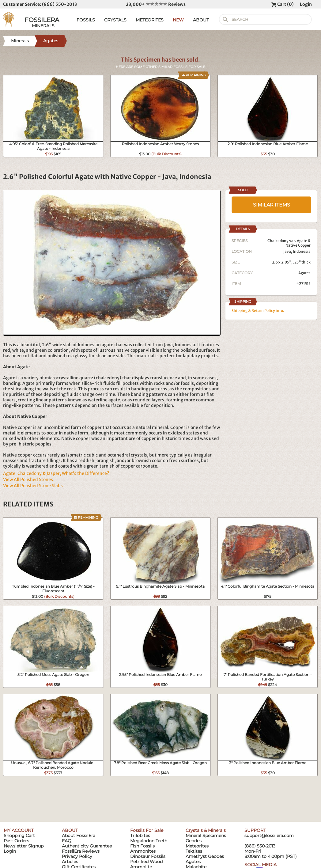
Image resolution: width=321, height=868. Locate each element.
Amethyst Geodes (205, 856)
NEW (178, 20)
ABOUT (201, 20)
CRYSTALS (115, 20)
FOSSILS (86, 20)
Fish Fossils (142, 846)
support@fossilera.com (269, 836)
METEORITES (150, 20)
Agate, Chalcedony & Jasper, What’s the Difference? (56, 473)
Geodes (194, 841)
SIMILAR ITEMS (272, 205)
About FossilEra (79, 836)
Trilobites (140, 836)
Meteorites (197, 846)
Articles (70, 862)
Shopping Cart (19, 836)
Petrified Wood (146, 862)
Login (306, 4)
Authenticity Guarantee (87, 846)
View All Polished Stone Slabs (33, 486)
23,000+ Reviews (156, 4)
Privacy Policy (77, 856)
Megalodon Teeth (149, 841)
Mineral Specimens (206, 836)
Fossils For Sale (147, 830)
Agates (304, 273)
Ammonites (143, 851)
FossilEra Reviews (81, 851)
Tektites (194, 851)
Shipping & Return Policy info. (258, 311)
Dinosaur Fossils (148, 856)
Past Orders (16, 841)
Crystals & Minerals (206, 830)
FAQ (67, 841)
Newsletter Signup (24, 846)
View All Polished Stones (28, 479)
